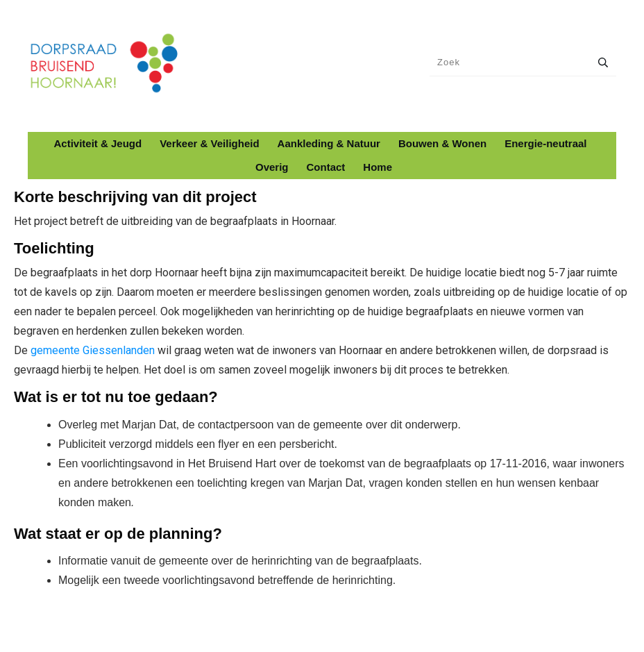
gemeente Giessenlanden (93, 350)
